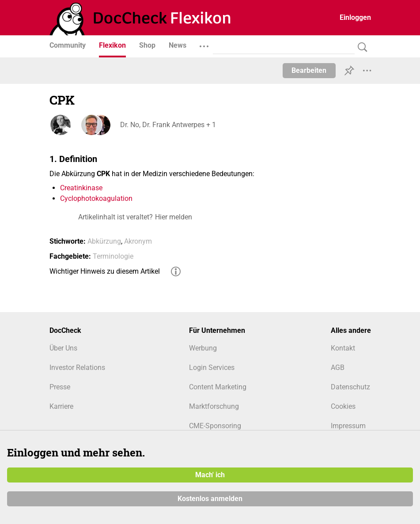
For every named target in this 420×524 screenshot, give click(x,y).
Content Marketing (218, 387)
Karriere (61, 406)
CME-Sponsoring (215, 426)
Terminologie (113, 256)
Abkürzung (104, 241)
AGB (338, 368)
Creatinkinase (81, 188)
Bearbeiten (309, 70)
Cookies (343, 406)
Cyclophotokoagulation (96, 198)
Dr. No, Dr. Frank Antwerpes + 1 (168, 125)
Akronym (138, 241)
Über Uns (63, 348)
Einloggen (355, 17)
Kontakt (343, 348)
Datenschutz (350, 387)
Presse (60, 387)
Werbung (203, 348)
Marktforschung (214, 406)
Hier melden (174, 217)
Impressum (348, 426)
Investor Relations (77, 368)
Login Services (212, 368)
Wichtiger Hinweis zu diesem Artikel (105, 271)
